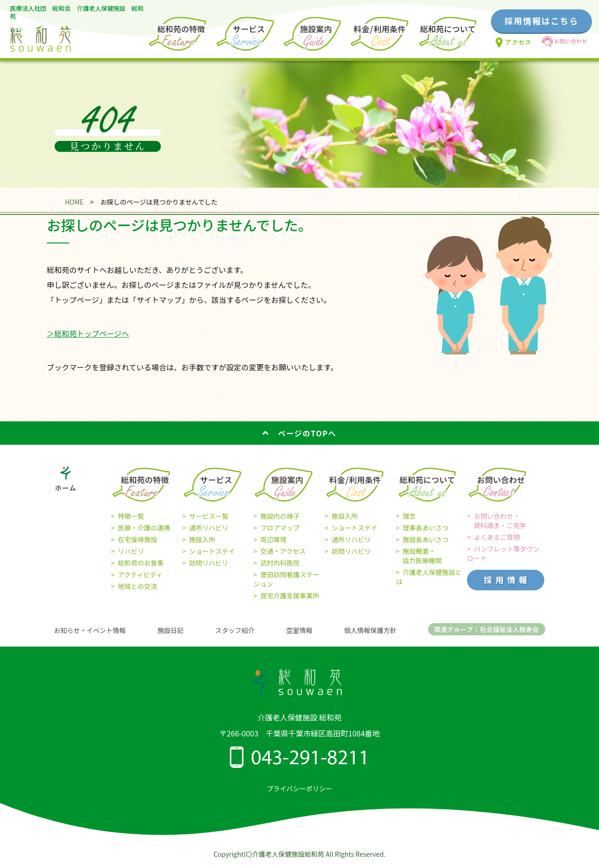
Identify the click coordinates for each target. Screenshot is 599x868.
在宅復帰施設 (138, 539)
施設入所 (202, 539)
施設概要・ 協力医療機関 (419, 556)
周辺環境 (273, 539)
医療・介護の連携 (144, 528)
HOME (74, 202)
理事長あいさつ (426, 528)
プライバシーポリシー (299, 788)
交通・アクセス (283, 551)
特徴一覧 (131, 516)
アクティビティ (140, 574)
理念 (409, 516)
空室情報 (299, 630)
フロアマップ (280, 528)
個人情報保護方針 (370, 630)
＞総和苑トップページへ (88, 333)
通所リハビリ (209, 528)
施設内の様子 (280, 516)
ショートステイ (212, 551)
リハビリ (131, 551)
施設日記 (170, 630)
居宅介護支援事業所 (290, 596)
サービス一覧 (209, 516)
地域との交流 (138, 586)
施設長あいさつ (426, 539)
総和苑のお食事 (141, 563)
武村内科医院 (280, 563)
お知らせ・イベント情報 (90, 630)
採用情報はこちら (541, 21)
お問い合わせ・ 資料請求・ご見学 (497, 521)
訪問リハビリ (209, 563)
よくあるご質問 (497, 537)
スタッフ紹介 (235, 630)
